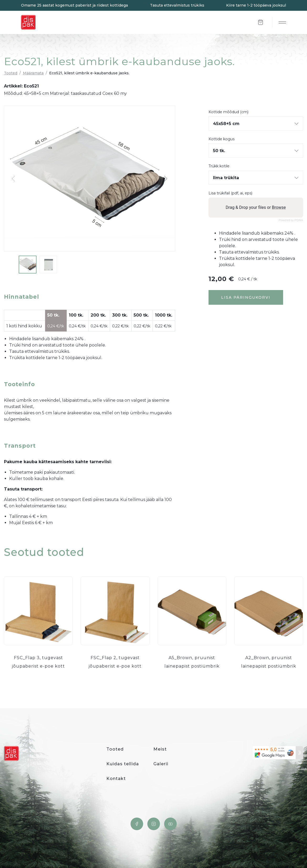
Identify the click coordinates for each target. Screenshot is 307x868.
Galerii (161, 764)
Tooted (11, 73)
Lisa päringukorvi (246, 297)
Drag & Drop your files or (256, 207)
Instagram (154, 824)
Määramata (33, 73)
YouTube (170, 824)
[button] (165, 179)
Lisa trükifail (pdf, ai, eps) (230, 193)
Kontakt (116, 779)
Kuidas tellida (123, 764)
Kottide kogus (222, 139)
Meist (160, 749)
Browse (279, 207)
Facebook (137, 824)
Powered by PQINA (291, 220)
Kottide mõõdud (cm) (228, 112)
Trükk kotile (219, 166)
